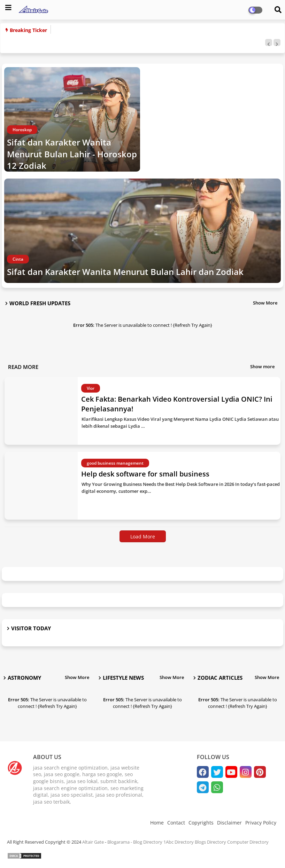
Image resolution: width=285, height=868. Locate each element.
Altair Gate (93, 842)
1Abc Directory (179, 842)
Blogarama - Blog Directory (135, 842)
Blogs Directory (210, 842)
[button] (269, 42)
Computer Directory (248, 842)
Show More (265, 303)
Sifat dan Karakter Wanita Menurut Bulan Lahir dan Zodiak (125, 272)
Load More (143, 536)
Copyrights (201, 823)
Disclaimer (229, 823)
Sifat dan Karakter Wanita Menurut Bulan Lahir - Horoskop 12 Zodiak (72, 154)
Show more (262, 366)
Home (157, 823)
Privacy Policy (261, 823)
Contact (176, 823)
